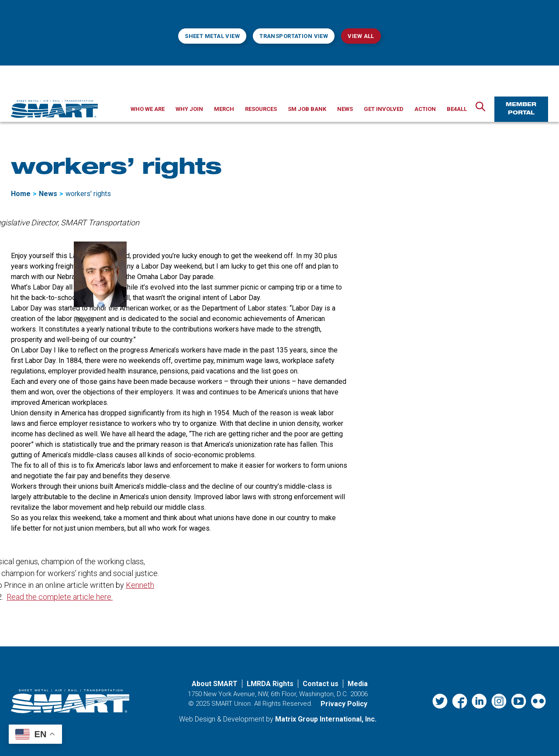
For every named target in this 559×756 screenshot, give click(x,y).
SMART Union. (232, 704)
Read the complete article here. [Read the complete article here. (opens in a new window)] (60, 597)
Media (358, 684)
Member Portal (521, 109)
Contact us (321, 684)
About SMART (215, 684)
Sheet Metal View (212, 36)
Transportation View (294, 36)
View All (361, 36)
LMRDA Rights (270, 684)
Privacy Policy (344, 704)
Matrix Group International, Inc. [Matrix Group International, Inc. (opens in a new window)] (326, 719)
